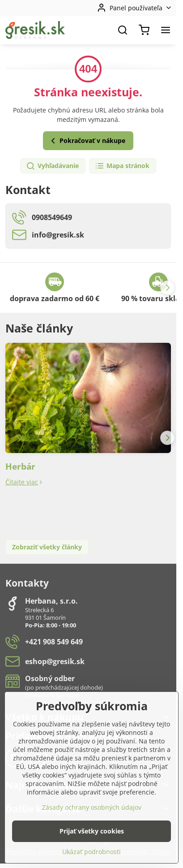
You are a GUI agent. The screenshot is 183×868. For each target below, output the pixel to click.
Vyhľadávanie (52, 166)
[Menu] (166, 30)
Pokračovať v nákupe (87, 141)
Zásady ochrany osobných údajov (92, 837)
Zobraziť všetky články (47, 547)
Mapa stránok (122, 166)
